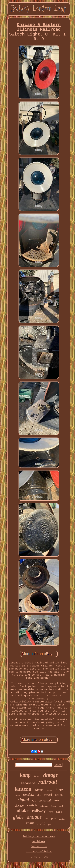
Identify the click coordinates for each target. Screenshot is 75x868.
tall (46, 818)
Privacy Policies (39, 852)
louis (36, 776)
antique (34, 817)
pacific (17, 795)
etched (48, 795)
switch (32, 805)
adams (39, 790)
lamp (25, 775)
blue (59, 812)
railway (39, 811)
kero (34, 801)
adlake (22, 811)
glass (50, 825)
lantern (23, 789)
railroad (48, 782)
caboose (44, 806)
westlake (29, 794)
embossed (45, 800)
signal (23, 800)
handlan (62, 819)
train (30, 823)
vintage (50, 775)
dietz (59, 790)
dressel (59, 795)
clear (39, 795)
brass (53, 806)
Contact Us (39, 847)
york (53, 819)
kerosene (28, 783)
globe (18, 817)
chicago (19, 806)
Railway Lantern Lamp (39, 836)
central (49, 791)
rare (57, 800)
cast (51, 812)
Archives (39, 841)
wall (61, 806)
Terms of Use (39, 857)
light (41, 823)
